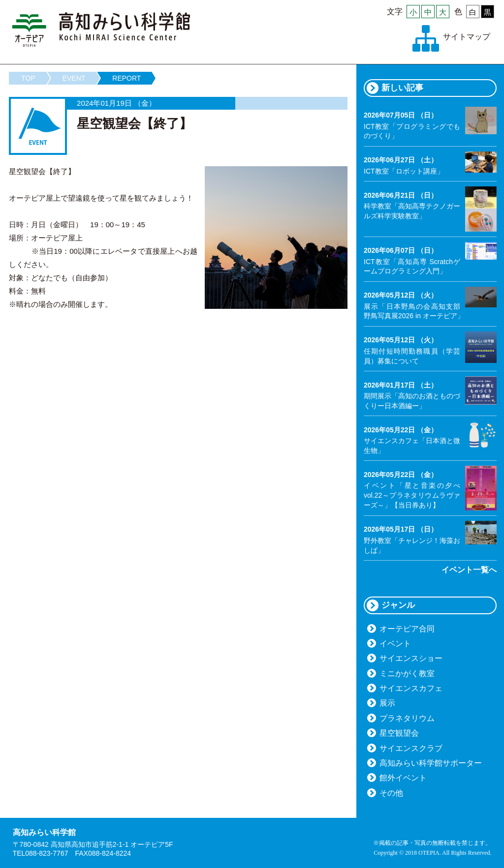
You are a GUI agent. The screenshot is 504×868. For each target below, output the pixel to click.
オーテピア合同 (407, 629)
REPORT (126, 78)
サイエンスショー (411, 658)
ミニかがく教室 (407, 673)
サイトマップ (467, 37)
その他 (391, 793)
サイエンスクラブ (411, 748)
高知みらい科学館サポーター (431, 763)
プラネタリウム (407, 718)
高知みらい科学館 (101, 30)
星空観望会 (399, 733)
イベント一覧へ (469, 570)
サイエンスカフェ (411, 688)
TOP (28, 78)
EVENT (74, 78)
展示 (387, 703)
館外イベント (403, 778)
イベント (395, 644)
